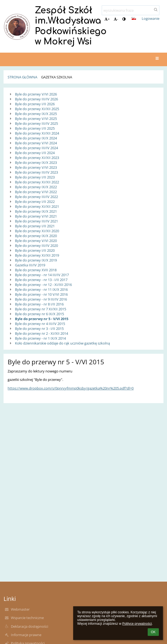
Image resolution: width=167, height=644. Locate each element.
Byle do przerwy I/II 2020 (35, 250)
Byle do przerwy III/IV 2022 (36, 197)
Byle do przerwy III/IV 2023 (36, 172)
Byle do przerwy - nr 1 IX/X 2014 (40, 338)
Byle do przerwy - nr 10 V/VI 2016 (41, 294)
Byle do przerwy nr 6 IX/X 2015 (39, 314)
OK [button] (153, 632)
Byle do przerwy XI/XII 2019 (37, 255)
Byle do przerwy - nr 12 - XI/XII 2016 (43, 285)
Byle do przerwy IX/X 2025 (36, 114)
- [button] (116, 19)
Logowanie (151, 18)
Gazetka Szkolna (57, 77)
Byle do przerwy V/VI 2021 (36, 216)
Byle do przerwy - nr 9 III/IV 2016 (41, 299)
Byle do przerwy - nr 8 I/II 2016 (39, 304)
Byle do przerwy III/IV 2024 (36, 148)
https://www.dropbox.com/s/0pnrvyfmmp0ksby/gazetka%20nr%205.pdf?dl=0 (71, 388)
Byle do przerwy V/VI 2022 (36, 192)
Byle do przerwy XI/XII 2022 (37, 182)
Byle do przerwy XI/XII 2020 (37, 231)
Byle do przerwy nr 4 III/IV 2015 (40, 324)
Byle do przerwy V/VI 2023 (36, 167)
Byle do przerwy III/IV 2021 (36, 221)
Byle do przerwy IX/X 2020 (36, 236)
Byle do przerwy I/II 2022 (35, 202)
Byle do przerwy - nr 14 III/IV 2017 (42, 275)
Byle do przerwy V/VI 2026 (36, 94)
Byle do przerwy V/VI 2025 (36, 119)
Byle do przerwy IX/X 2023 (36, 162)
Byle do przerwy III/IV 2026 (36, 99)
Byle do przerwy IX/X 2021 (36, 211)
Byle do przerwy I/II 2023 (35, 177)
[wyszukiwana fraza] (131, 10)
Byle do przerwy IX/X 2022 (36, 187)
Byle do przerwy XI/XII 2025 (37, 109)
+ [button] (107, 19)
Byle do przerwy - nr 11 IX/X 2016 (41, 289)
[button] (134, 18)
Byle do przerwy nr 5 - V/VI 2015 (42, 319)
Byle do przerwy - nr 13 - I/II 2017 (41, 280)
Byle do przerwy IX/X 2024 (36, 138)
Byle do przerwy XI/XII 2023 (37, 158)
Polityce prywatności (137, 624)
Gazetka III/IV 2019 (30, 265)
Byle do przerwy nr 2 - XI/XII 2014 (41, 333)
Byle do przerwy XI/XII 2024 (37, 133)
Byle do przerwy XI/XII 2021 (37, 206)
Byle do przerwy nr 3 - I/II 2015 (39, 329)
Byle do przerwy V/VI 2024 (36, 143)
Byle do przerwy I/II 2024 (35, 153)
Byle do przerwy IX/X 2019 (36, 260)
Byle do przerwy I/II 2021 (35, 226)
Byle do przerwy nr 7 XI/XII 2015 (41, 309)
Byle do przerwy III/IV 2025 (36, 123)
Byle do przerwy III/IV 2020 (36, 246)
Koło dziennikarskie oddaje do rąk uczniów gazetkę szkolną (62, 343)
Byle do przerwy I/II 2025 (35, 128)
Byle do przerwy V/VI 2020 (36, 241)
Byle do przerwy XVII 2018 (36, 270)
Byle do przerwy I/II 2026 (35, 104)
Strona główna (22, 77)
